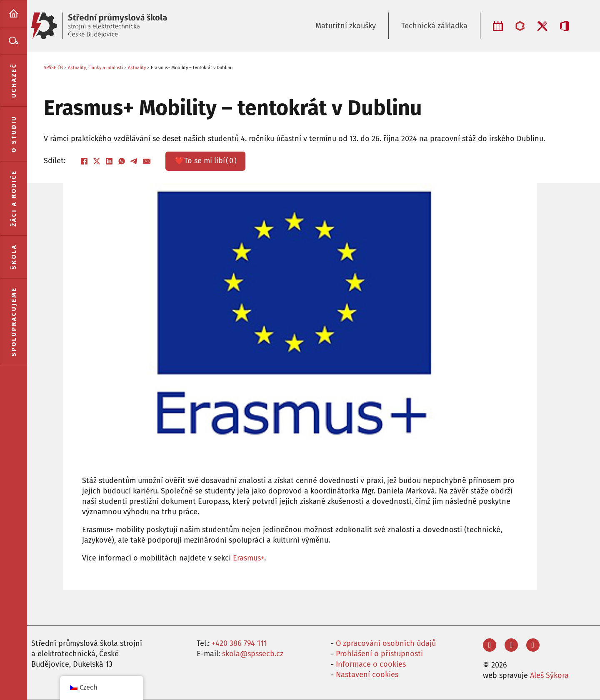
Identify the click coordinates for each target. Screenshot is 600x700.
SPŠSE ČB (53, 68)
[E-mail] (147, 161)
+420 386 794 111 (239, 643)
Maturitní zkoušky (346, 26)
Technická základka (434, 26)
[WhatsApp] (122, 161)
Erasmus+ (249, 558)
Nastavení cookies (367, 675)
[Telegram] (134, 161)
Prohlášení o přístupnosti (379, 654)
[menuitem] (14, 14)
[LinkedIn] (109, 161)
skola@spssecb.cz (253, 654)
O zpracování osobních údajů (386, 643)
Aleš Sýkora (549, 675)
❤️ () (206, 161)
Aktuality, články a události (95, 68)
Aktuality (137, 68)
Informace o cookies (371, 664)
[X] (97, 161)
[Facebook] (84, 161)
